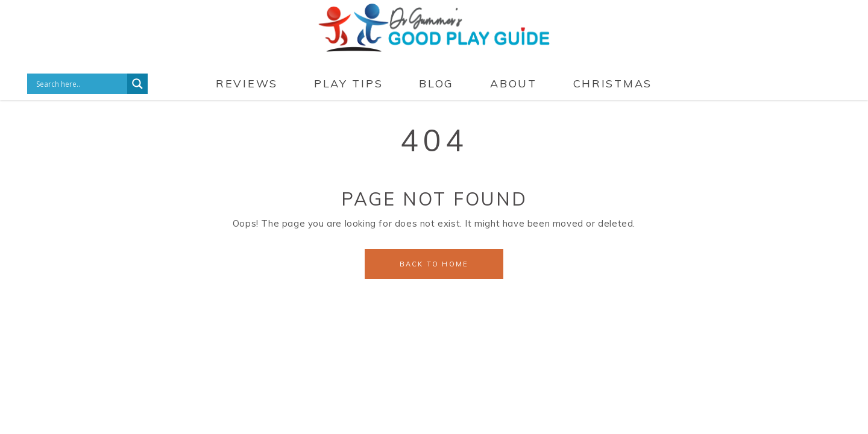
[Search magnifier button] (137, 84)
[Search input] (80, 84)
